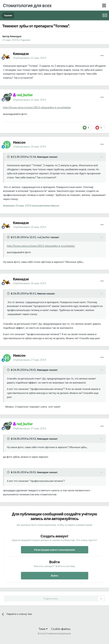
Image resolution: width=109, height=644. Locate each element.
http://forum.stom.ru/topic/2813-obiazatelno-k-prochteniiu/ (37, 107)
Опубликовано (30, 58)
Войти (54, 576)
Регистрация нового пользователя (55, 550)
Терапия (25, 40)
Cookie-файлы (61, 629)
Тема (43, 629)
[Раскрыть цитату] (9, 157)
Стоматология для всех (27, 5)
